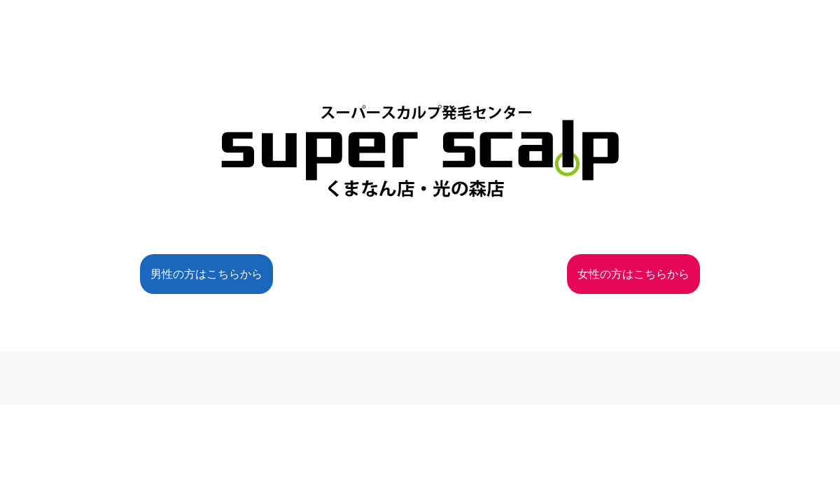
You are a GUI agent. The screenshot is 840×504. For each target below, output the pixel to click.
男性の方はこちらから (206, 274)
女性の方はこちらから (633, 274)
